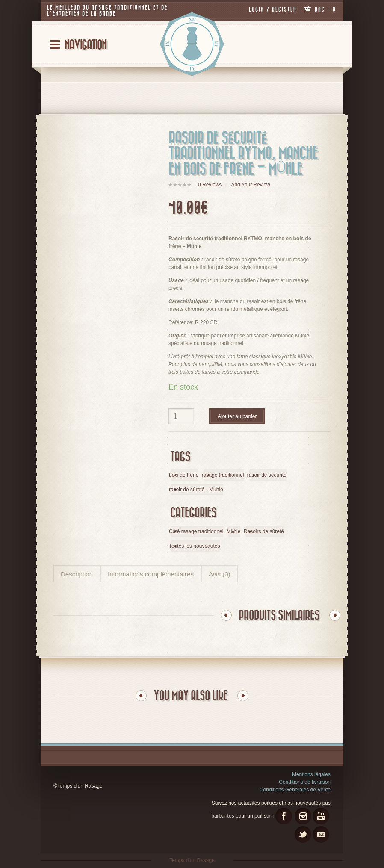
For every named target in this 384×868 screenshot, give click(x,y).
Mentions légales (311, 774)
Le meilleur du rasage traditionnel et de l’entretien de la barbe (107, 10)
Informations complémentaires (151, 574)
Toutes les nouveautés (194, 546)
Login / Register (273, 9)
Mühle (234, 531)
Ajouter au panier (237, 416)
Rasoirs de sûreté (264, 531)
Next (335, 615)
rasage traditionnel (223, 475)
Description (77, 574)
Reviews (210, 184)
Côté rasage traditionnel (196, 531)
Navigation (86, 45)
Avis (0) (220, 574)
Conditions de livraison (305, 782)
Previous (226, 615)
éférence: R (186, 322)
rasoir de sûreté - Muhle (196, 490)
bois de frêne (184, 475)
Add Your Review (250, 184)
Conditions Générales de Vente (295, 789)
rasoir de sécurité (267, 475)
